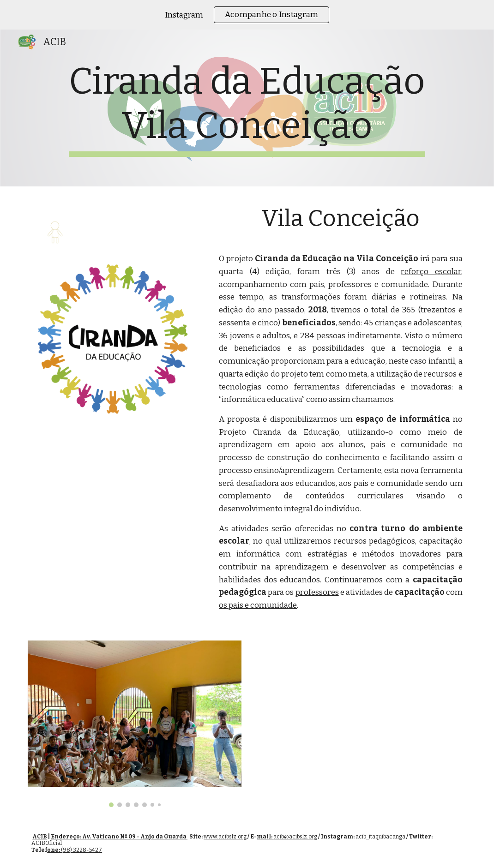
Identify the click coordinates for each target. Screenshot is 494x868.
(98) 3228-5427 (81, 850)
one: (54, 850)
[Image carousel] (135, 724)
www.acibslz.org (225, 837)
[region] (247, 15)
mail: (265, 837)
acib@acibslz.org (295, 837)
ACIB (40, 837)
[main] (247, 108)
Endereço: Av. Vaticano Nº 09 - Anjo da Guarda (119, 837)
